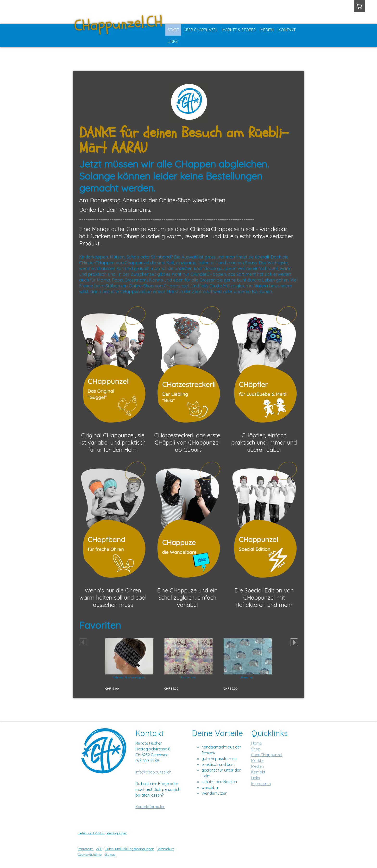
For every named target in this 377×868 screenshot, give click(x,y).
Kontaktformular (150, 807)
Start (173, 30)
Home (257, 743)
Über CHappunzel (201, 30)
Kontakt (287, 30)
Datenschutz (165, 849)
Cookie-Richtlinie (90, 855)
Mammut (247, 677)
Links (173, 41)
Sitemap (110, 855)
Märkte (257, 761)
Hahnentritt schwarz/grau (129, 677)
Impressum (261, 784)
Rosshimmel (188, 677)
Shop (256, 749)
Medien (267, 30)
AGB (99, 849)
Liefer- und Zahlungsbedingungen (103, 833)
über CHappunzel (267, 755)
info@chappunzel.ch (153, 772)
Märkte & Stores (239, 30)
